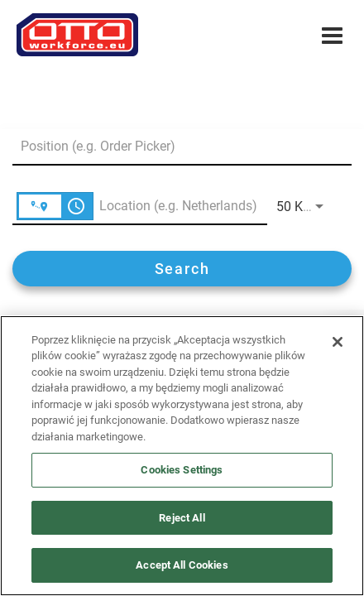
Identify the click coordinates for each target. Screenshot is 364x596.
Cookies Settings (182, 470)
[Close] (338, 342)
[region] (182, 456)
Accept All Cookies (182, 565)
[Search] (182, 269)
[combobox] (174, 146)
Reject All (182, 518)
